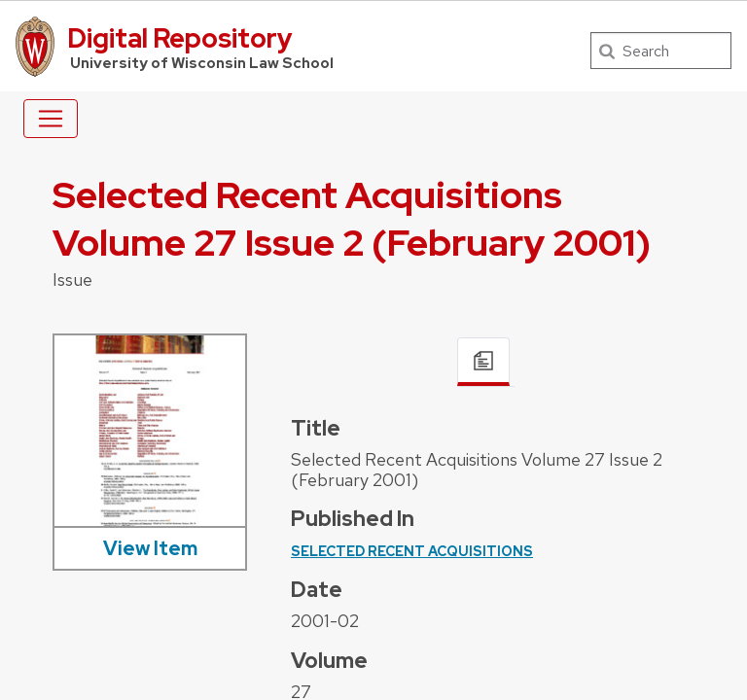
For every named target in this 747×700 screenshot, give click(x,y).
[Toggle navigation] (51, 119)
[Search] (661, 51)
